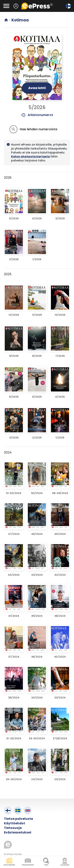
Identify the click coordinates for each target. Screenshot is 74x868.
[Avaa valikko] (6, 6)
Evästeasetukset (18, 832)
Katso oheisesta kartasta (30, 156)
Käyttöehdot (15, 823)
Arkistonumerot (37, 115)
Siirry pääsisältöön (2, 2)
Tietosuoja (13, 828)
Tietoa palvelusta (18, 819)
